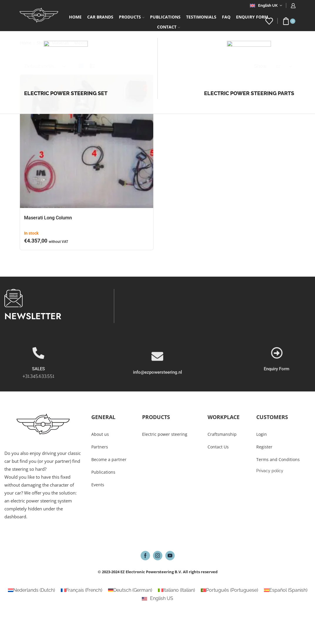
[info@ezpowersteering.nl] (157, 382)
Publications (165, 17)
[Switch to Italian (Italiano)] (176, 590)
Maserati (61, 43)
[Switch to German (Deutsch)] (130, 590)
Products (132, 17)
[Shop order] (45, 66)
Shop (42, 43)
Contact (169, 27)
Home (75, 17)
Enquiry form (252, 17)
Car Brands (100, 17)
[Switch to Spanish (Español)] (286, 590)
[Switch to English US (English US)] (157, 598)
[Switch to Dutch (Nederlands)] (31, 590)
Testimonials (201, 17)
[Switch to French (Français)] (81, 590)
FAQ (226, 17)
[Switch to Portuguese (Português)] (229, 590)
